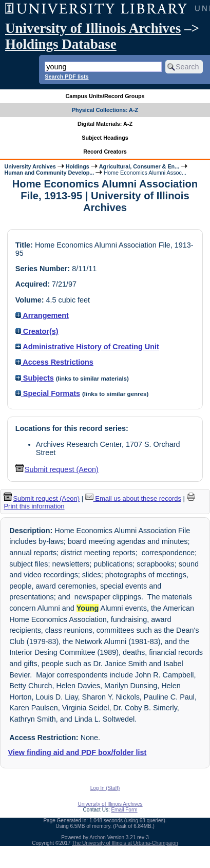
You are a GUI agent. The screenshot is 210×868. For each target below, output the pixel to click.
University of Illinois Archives (93, 28)
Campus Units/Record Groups (105, 96)
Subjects (35, 378)
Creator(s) (37, 331)
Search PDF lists (66, 77)
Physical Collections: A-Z (105, 110)
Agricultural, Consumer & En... (139, 166)
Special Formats (48, 393)
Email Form (124, 810)
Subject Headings (105, 138)
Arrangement (42, 315)
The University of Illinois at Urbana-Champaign (125, 843)
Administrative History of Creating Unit (87, 347)
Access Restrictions (54, 362)
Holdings (78, 166)
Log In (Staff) (105, 788)
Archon (98, 837)
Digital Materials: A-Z (105, 124)
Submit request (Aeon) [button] (57, 469)
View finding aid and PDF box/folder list (77, 752)
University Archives (30, 166)
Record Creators (105, 152)
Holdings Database (61, 44)
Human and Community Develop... (49, 173)
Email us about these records (133, 498)
